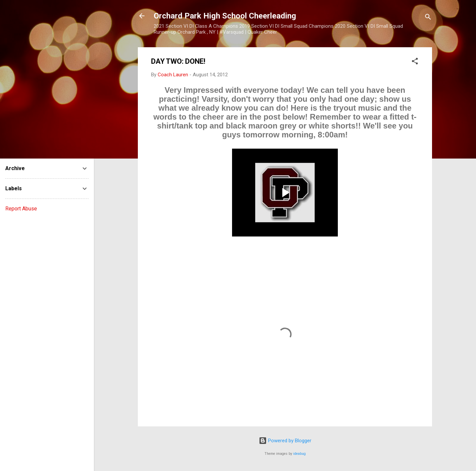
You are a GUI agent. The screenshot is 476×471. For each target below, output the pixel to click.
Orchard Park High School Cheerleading (225, 16)
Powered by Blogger (285, 441)
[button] (415, 62)
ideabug (299, 454)
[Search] (428, 18)
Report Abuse (21, 209)
